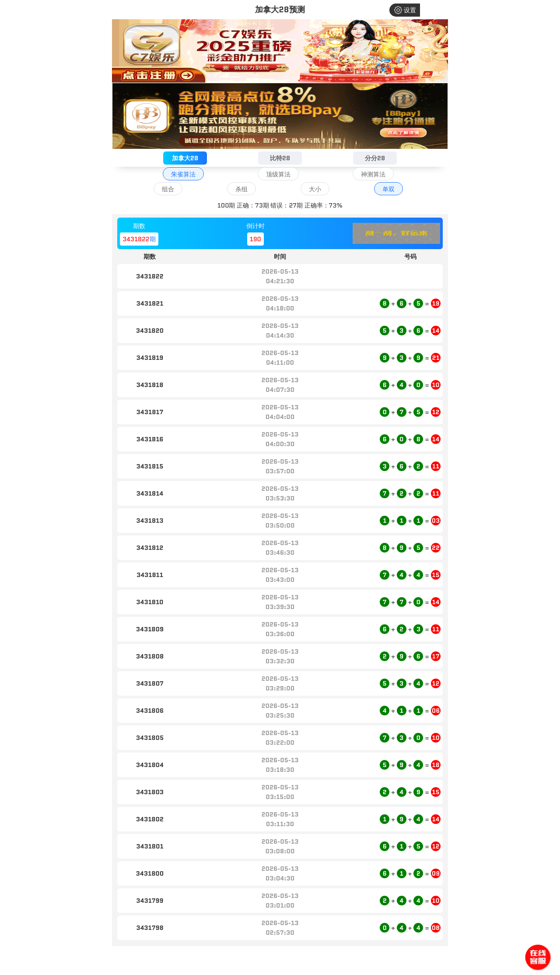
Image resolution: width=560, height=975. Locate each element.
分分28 (375, 158)
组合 (168, 189)
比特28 (280, 158)
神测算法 (373, 174)
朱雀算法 (183, 174)
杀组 (241, 189)
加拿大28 (185, 158)
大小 (315, 189)
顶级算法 (278, 174)
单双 (388, 189)
